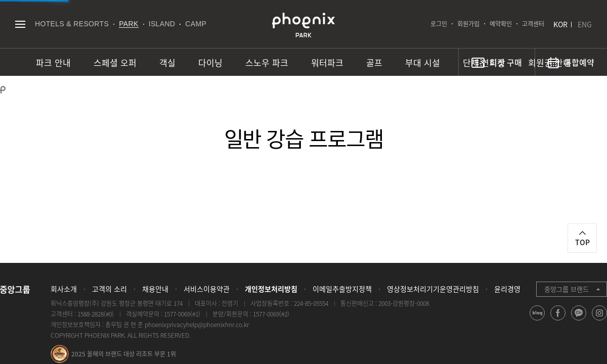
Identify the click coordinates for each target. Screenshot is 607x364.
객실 (167, 62)
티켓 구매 (506, 62)
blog (537, 320)
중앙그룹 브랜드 (567, 289)
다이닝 (210, 62)
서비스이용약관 (207, 289)
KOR (560, 24)
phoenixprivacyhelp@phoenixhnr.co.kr (197, 325)
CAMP (196, 24)
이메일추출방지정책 (342, 289)
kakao (579, 320)
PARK (129, 24)
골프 (374, 62)
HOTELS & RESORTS (72, 24)
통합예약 (579, 62)
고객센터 (533, 24)
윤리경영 (507, 289)
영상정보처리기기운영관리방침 (433, 289)
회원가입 (468, 24)
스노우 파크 (267, 62)
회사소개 (64, 289)
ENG (585, 24)
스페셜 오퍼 (115, 62)
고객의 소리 (110, 289)
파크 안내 (53, 62)
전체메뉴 (20, 24)
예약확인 (501, 24)
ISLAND (162, 24)
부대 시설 (423, 62)
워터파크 (327, 62)
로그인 (439, 24)
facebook (558, 320)
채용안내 (155, 289)
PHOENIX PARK (303, 25)
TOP (582, 242)
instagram (600, 320)
